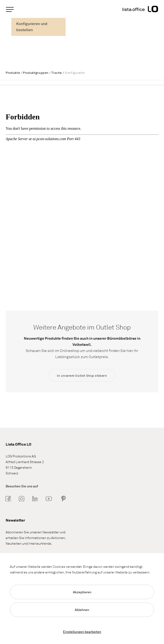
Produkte (13, 73)
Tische (57, 73)
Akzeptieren (82, 592)
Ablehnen (82, 610)
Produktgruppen (36, 73)
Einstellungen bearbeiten (82, 632)
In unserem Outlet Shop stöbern (82, 376)
